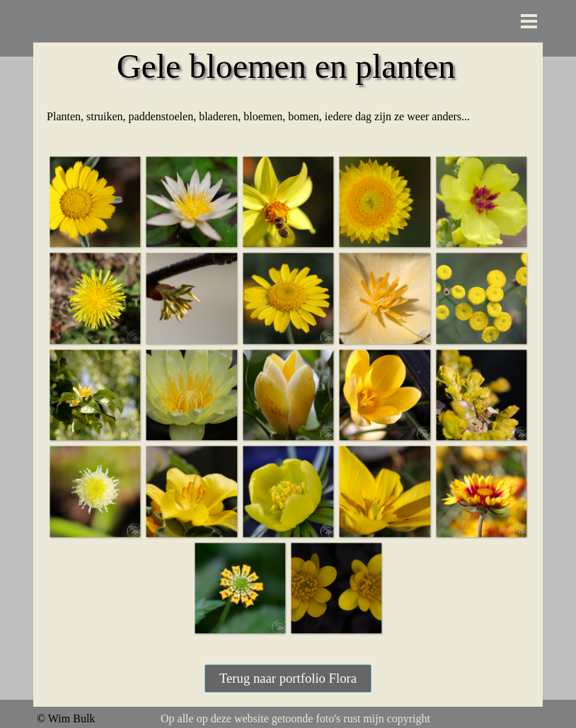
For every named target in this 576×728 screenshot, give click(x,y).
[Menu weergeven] (529, 21)
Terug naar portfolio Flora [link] (288, 678)
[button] (95, 202)
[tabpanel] (288, 117)
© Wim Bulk (66, 718)
